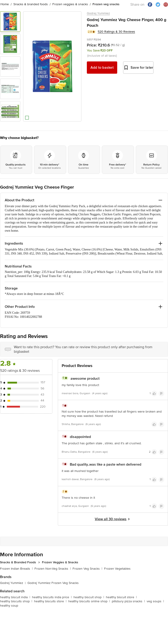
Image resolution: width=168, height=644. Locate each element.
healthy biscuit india (15, 597)
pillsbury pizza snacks (128, 601)
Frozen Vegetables (117, 569)
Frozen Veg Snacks (87, 569)
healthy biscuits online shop (89, 601)
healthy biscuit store (121, 597)
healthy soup (9, 606)
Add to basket (102, 68)
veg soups (155, 601)
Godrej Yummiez (98, 13)
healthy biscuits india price (52, 597)
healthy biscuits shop (16, 601)
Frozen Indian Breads (16, 569)
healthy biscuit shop (89, 597)
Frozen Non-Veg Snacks (53, 569)
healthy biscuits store (50, 601)
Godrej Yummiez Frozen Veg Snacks (53, 583)
